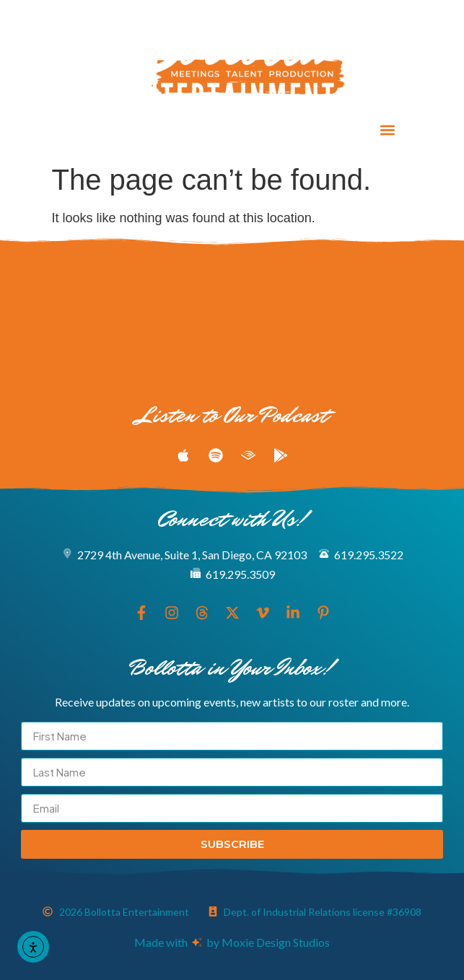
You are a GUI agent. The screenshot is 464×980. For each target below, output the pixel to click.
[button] (387, 130)
